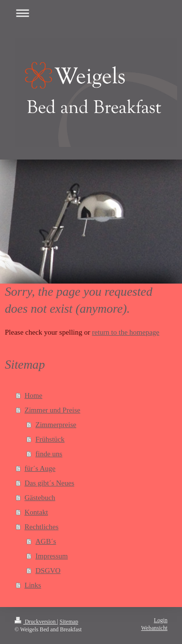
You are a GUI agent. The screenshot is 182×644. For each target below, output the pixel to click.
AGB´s (46, 541)
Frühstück (50, 439)
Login (161, 620)
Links (33, 585)
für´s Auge (40, 468)
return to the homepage (126, 332)
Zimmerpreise (56, 425)
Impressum (52, 556)
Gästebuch (40, 498)
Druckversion (36, 622)
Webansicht (154, 628)
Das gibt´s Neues (50, 483)
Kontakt (36, 512)
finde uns (49, 454)
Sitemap (69, 622)
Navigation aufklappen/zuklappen (91, 13)
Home (34, 395)
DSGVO (48, 571)
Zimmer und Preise (53, 410)
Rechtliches (42, 527)
